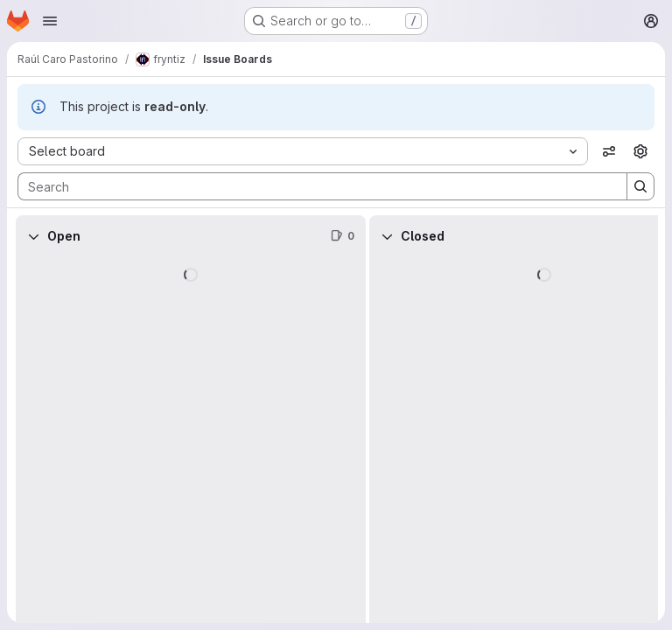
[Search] (314, 186)
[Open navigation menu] (50, 21)
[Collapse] (33, 236)
